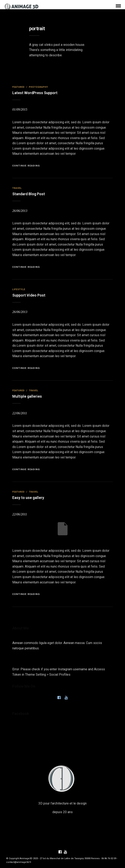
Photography (38, 87)
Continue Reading (26, 166)
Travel (17, 188)
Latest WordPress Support (35, 93)
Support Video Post (29, 295)
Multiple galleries (27, 396)
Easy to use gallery (28, 498)
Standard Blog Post (29, 194)
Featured (18, 87)
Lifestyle (19, 289)
